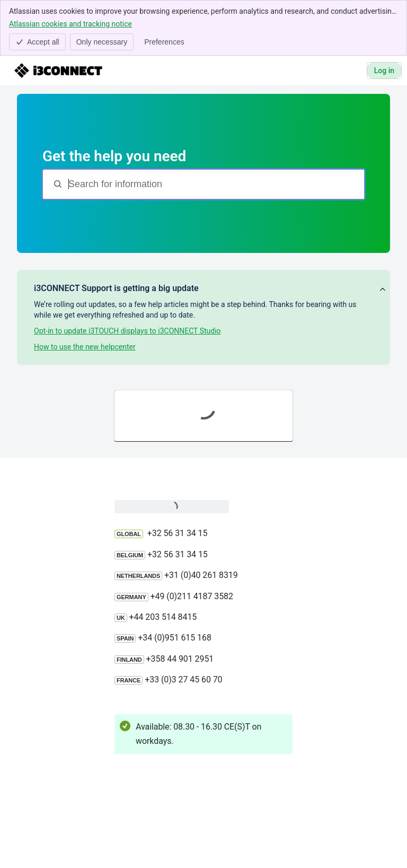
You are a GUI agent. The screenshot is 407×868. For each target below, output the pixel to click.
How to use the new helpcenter (85, 347)
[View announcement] (383, 290)
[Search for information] (215, 184)
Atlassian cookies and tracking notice (70, 23)
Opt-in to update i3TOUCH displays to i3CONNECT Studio (127, 331)
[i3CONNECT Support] (58, 71)
